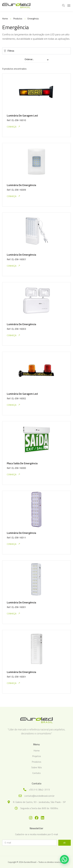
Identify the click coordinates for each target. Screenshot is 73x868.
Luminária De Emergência (21, 185)
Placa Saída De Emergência (22, 463)
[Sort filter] (36, 60)
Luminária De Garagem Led (22, 116)
